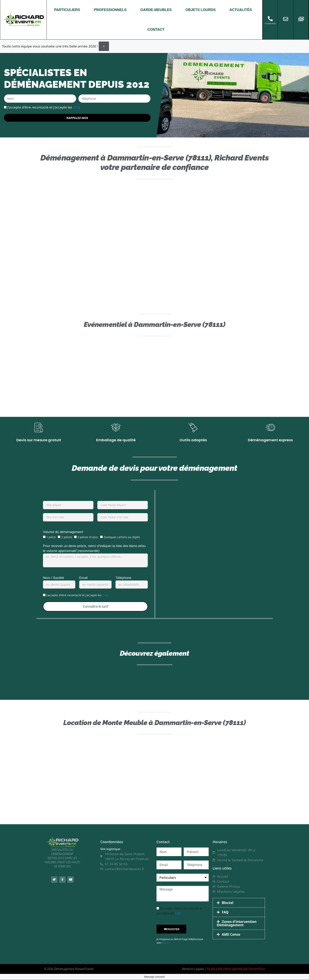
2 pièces (67, 537)
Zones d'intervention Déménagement (237, 924)
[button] (239, 903)
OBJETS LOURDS (201, 10)
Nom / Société (54, 578)
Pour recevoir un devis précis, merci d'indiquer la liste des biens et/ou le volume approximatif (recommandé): (94, 549)
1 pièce (51, 537)
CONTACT (156, 30)
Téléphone (123, 578)
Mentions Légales (193, 969)
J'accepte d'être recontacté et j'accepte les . (44, 107)
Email (83, 578)
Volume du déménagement (63, 532)
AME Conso (231, 935)
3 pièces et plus (88, 537)
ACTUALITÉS (241, 10)
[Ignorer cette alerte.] (104, 46)
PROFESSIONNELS (110, 10)
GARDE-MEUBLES (156, 10)
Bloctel (166, 943)
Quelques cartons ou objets (122, 537)
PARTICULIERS (67, 10)
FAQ (225, 913)
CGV (76, 107)
